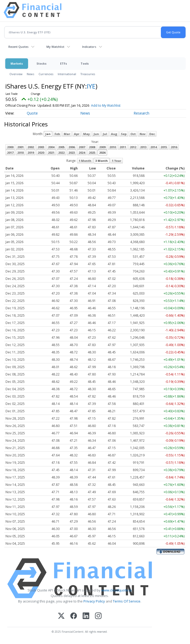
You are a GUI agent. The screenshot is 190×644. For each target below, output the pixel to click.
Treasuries (88, 74)
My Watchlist (55, 47)
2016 (174, 147)
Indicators (89, 47)
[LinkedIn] (86, 616)
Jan (48, 134)
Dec (152, 134)
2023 (72, 153)
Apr (77, 134)
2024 (82, 153)
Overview (16, 74)
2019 (31, 153)
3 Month (102, 161)
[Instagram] (98, 616)
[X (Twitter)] (61, 616)
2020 (41, 153)
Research (141, 113)
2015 (164, 147)
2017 (10, 153)
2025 (92, 153)
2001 (20, 147)
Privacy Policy (94, 601)
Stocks (41, 63)
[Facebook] (74, 616)
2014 (154, 147)
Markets (17, 63)
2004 (51, 147)
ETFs (64, 63)
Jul (105, 134)
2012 (133, 147)
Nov (142, 134)
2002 (31, 147)
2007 (82, 147)
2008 (92, 147)
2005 (61, 147)
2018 (20, 153)
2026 (102, 153)
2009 (102, 147)
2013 (143, 147)
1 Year (117, 161)
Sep (124, 134)
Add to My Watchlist (106, 105)
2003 (41, 147)
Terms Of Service (127, 601)
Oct (133, 134)
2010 (113, 147)
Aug (114, 134)
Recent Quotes (19, 47)
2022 (61, 153)
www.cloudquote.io (117, 590)
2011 (123, 147)
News (31, 74)
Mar (67, 134)
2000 (10, 147)
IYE (91, 86)
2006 (72, 147)
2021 (51, 153)
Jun (96, 134)
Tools (85, 63)
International (67, 74)
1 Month (85, 161)
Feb (57, 134)
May (86, 134)
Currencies (46, 74)
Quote (32, 113)
